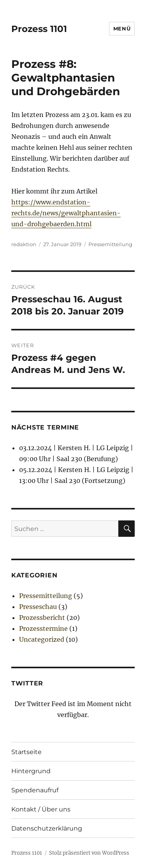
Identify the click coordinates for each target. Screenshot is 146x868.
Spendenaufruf (35, 790)
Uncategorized (42, 639)
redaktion (24, 244)
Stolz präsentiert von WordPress (89, 853)
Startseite (26, 752)
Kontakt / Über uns (41, 809)
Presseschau (38, 607)
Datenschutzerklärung (47, 828)
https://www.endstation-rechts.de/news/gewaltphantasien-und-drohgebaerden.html (66, 213)
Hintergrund (31, 771)
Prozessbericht (42, 618)
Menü (122, 28)
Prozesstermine (43, 628)
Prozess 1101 (39, 29)
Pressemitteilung (110, 244)
